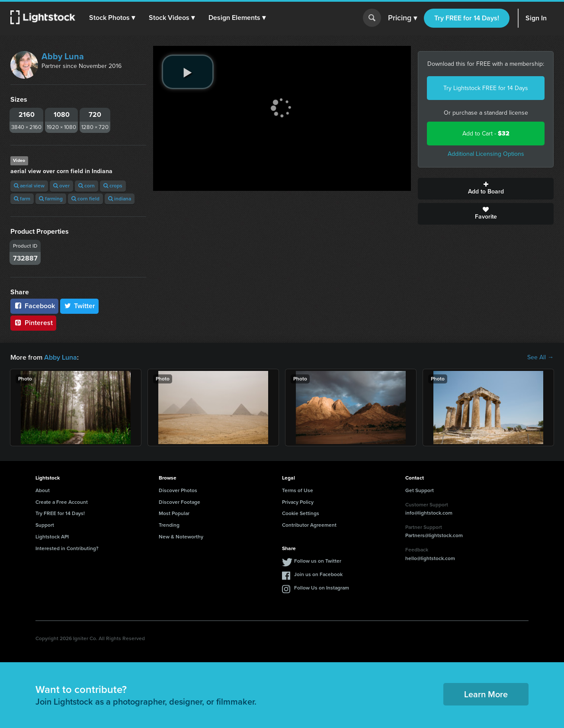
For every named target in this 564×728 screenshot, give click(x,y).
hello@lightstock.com (430, 558)
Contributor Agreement (309, 525)
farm (22, 199)
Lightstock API (52, 537)
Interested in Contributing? (67, 548)
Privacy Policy (298, 502)
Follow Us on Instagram (322, 588)
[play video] (188, 72)
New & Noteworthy (181, 537)
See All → (540, 358)
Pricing (402, 18)
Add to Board (486, 189)
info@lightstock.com (429, 513)
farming (51, 199)
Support (45, 525)
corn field (85, 199)
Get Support (420, 490)
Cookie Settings (301, 513)
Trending (169, 525)
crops (113, 186)
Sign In (536, 18)
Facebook (34, 306)
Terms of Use (298, 490)
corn (87, 186)
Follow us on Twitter (318, 561)
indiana (120, 199)
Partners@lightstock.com (434, 535)
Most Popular (174, 513)
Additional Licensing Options (486, 154)
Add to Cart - (486, 134)
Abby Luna (63, 56)
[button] (112, 18)
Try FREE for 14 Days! (467, 18)
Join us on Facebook (318, 574)
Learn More (486, 694)
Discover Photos (178, 490)
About (43, 490)
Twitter (80, 306)
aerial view (29, 186)
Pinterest (33, 323)
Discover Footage (179, 502)
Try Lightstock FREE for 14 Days (486, 88)
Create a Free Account (62, 502)
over (61, 186)
